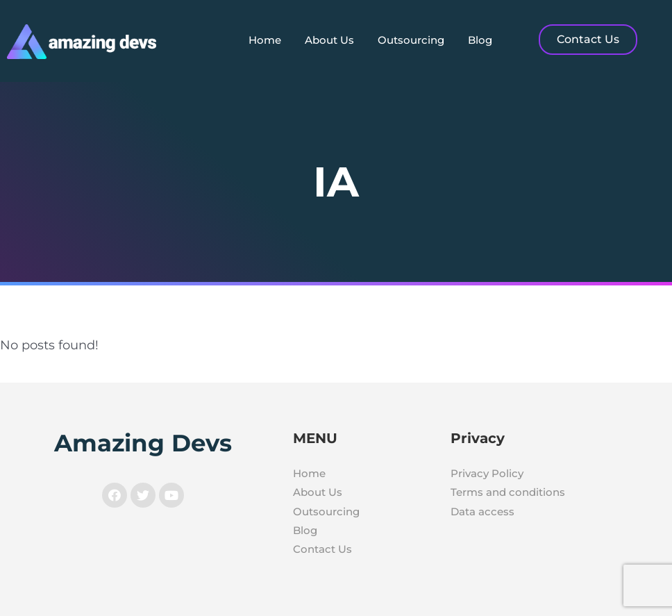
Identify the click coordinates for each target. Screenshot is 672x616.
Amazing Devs (143, 443)
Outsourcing (411, 40)
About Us (329, 40)
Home (265, 40)
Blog (480, 40)
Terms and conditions (508, 492)
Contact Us (322, 549)
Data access (482, 511)
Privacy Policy (487, 473)
